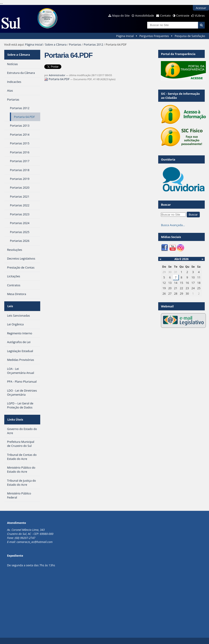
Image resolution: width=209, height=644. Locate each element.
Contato (165, 15)
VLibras (200, 15)
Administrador (57, 75)
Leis (10, 304)
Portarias (75, 44)
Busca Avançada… (173, 225)
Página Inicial (125, 36)
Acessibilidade (145, 15)
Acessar (201, 8)
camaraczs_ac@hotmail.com (34, 538)
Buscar (166, 205)
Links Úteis (15, 416)
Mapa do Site (121, 15)
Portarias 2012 (93, 44)
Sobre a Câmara (56, 44)
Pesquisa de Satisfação (190, 36)
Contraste (183, 15)
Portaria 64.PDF (57, 79)
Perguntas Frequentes (154, 36)
